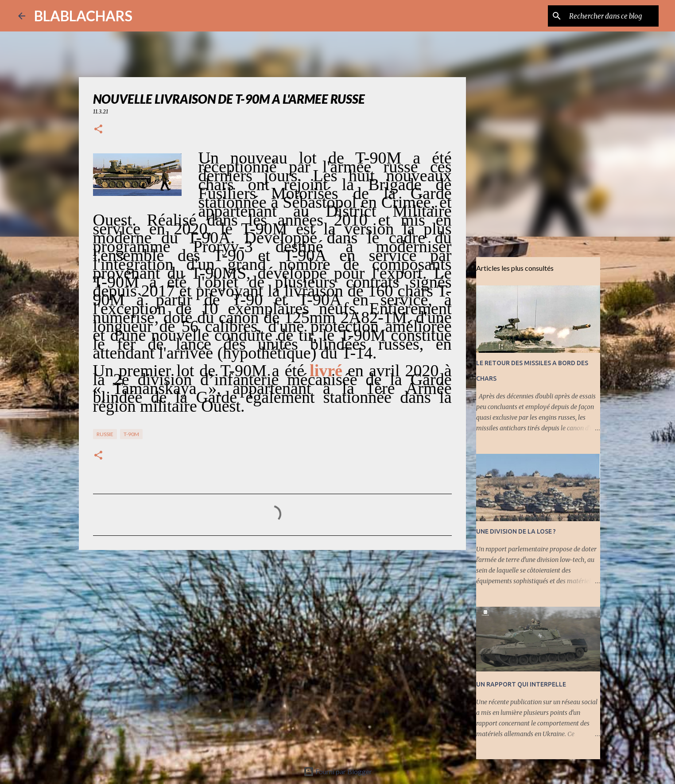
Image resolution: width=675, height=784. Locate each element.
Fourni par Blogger (338, 771)
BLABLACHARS (83, 16)
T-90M (131, 434)
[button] (98, 130)
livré (326, 371)
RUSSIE (105, 434)
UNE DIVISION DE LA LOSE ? (516, 531)
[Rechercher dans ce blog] (612, 16)
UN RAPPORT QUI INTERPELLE (521, 684)
